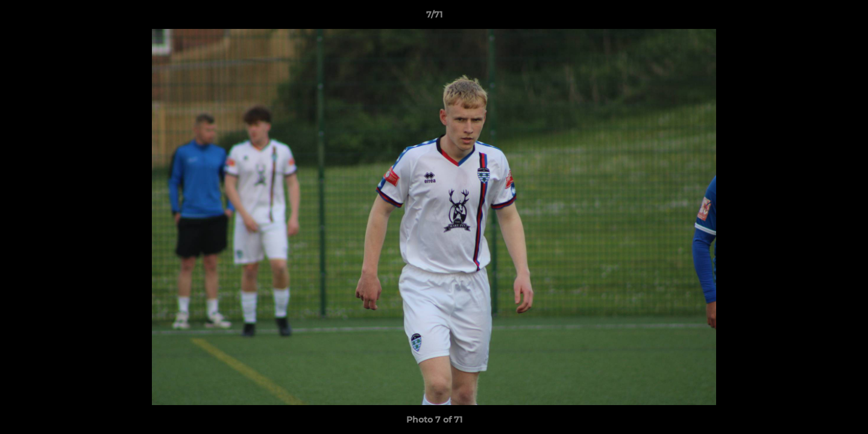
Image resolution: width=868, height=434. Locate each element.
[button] (846, 17)
